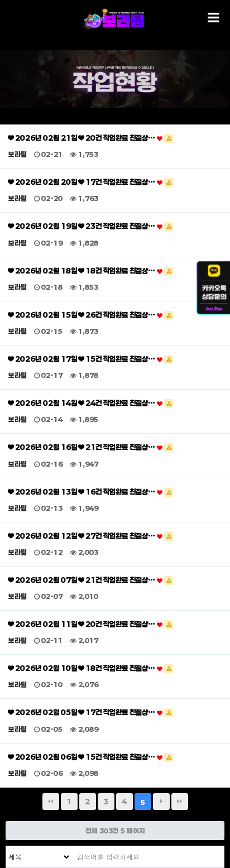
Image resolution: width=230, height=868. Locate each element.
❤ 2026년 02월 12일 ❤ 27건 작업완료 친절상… (91, 536)
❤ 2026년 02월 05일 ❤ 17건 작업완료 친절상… (91, 713)
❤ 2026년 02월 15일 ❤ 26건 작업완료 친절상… (91, 315)
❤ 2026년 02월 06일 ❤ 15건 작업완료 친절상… (91, 757)
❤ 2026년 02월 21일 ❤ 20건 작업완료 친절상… (91, 138)
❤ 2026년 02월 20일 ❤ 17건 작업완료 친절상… (91, 182)
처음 (51, 802)
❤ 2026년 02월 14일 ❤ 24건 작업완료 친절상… (91, 403)
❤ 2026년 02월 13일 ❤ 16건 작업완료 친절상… (91, 492)
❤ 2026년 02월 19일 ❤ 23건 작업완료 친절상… (91, 226)
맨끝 (180, 802)
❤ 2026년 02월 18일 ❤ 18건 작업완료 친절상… (91, 271)
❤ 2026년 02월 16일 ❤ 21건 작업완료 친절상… (91, 447)
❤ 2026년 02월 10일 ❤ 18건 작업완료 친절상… (91, 668)
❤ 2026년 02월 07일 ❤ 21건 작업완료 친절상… (91, 580)
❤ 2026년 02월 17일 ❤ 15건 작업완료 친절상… (91, 359)
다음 (161, 802)
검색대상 (6, 847)
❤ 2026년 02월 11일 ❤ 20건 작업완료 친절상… (91, 624)
